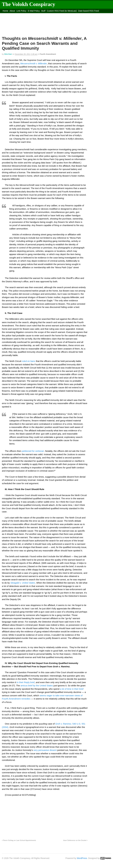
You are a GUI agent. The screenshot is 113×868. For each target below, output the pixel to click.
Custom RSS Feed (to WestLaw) (62, 11)
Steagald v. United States (23, 583)
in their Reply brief (26, 682)
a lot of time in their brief (72, 689)
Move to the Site (49, 14)
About (12, 11)
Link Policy (21, 11)
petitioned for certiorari (33, 451)
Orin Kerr (8, 54)
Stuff (43, 11)
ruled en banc (29, 361)
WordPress (82, 858)
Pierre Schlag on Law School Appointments (19, 840)
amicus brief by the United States (37, 686)
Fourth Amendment (48, 54)
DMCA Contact (9, 14)
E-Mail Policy (34, 11)
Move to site (75, 14)
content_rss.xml (25, 14)
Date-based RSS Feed (89, 11)
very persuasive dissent (45, 750)
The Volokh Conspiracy (29, 4)
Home (5, 11)
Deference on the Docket (75, 840)
